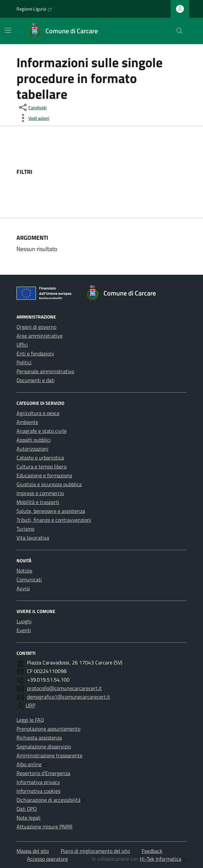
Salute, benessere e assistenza (51, 511)
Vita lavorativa (33, 538)
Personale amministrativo (45, 371)
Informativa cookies (38, 791)
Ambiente (27, 422)
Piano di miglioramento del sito (95, 851)
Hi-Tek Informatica (163, 859)
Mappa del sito (33, 851)
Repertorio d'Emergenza (43, 773)
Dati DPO (27, 809)
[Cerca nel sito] (179, 31)
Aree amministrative (40, 336)
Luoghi (24, 621)
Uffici (22, 345)
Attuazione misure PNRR (44, 826)
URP (30, 705)
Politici (24, 362)
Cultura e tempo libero (42, 466)
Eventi (24, 630)
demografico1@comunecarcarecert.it (69, 697)
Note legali (29, 818)
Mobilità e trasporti (38, 502)
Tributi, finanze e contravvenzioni (54, 520)
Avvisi (23, 588)
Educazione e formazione (44, 475)
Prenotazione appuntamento (48, 729)
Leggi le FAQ (30, 720)
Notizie (24, 571)
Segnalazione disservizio (44, 746)
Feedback (152, 851)
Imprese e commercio (40, 493)
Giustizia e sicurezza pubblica (49, 484)
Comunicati (29, 579)
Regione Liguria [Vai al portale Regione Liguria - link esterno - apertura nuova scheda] (34, 9)
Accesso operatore (47, 859)
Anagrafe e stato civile (42, 431)
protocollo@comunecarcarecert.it (64, 688)
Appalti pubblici (34, 440)
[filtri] (137, 172)
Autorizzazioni (32, 449)
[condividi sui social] (32, 107)
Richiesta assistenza (39, 738)
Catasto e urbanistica (40, 458)
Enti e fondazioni (35, 353)
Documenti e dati (36, 380)
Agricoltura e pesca (38, 413)
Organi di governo (36, 327)
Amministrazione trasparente (49, 755)
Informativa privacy (38, 782)
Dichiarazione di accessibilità (51, 800)
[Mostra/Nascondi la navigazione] (8, 30)
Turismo (25, 529)
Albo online (32, 764)
